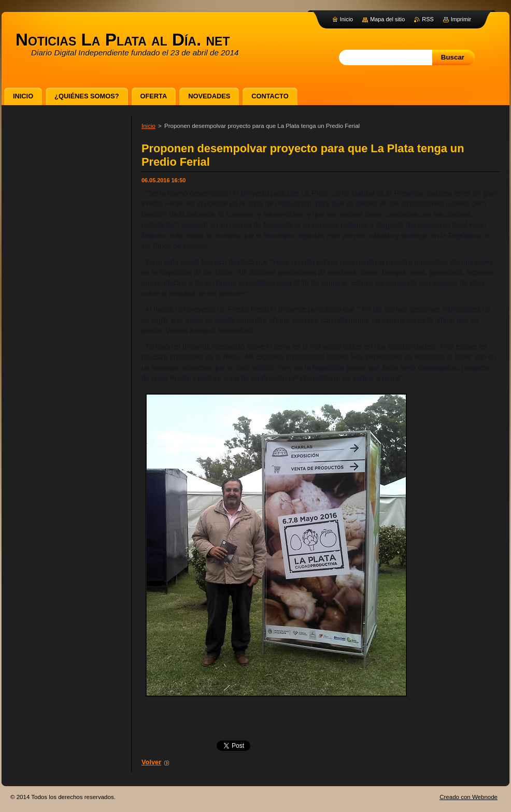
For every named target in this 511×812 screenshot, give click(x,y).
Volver (151, 762)
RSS (428, 19)
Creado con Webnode (469, 797)
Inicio (148, 126)
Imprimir (461, 19)
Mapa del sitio (387, 19)
